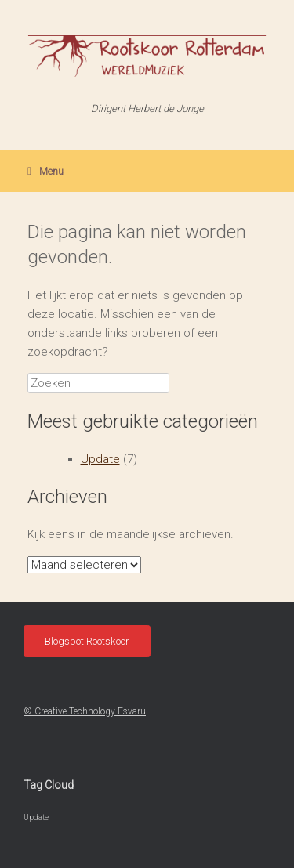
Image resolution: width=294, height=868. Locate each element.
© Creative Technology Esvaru (85, 711)
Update (100, 459)
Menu (45, 171)
